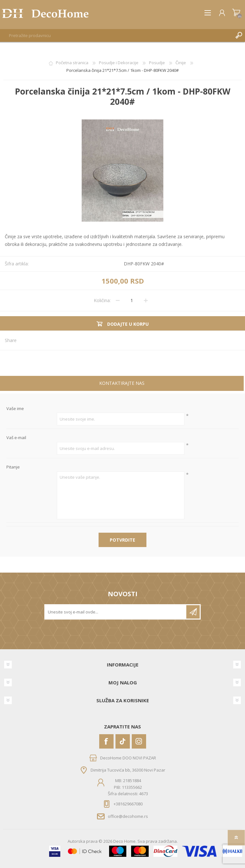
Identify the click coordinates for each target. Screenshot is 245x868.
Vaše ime (15, 409)
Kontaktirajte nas (122, 383)
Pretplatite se (193, 612)
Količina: (102, 300)
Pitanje (13, 467)
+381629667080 (128, 804)
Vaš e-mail (16, 438)
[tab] (122, 384)
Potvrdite (122, 540)
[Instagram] (139, 741)
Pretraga (239, 35)
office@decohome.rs (128, 816)
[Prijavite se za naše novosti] (116, 612)
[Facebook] (106, 741)
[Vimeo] (123, 741)
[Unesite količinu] (132, 301)
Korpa (236, 13)
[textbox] (116, 35)
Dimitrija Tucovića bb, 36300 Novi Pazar (128, 770)
